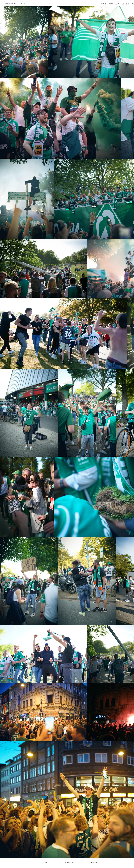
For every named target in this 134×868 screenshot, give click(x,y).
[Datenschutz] (70, 863)
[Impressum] (93, 863)
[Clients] (46, 863)
